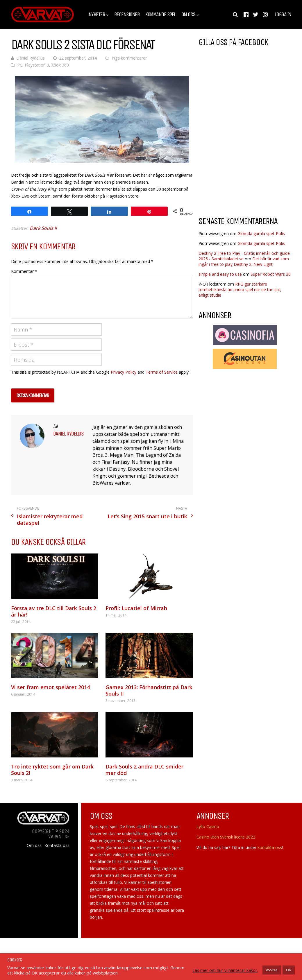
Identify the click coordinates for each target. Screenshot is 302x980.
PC (20, 65)
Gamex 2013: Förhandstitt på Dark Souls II (149, 690)
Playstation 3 (37, 65)
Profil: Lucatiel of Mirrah (136, 608)
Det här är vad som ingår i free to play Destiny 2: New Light (244, 261)
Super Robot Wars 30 (271, 274)
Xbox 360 (60, 65)
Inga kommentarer (129, 58)
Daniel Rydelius (31, 58)
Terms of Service (162, 372)
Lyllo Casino (208, 826)
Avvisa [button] (272, 970)
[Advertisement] (247, 165)
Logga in (283, 15)
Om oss (188, 15)
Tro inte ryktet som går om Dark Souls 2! (52, 770)
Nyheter (97, 15)
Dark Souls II (43, 228)
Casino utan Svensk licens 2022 (226, 837)
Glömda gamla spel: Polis (261, 233)
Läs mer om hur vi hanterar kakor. (225, 970)
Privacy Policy (124, 372)
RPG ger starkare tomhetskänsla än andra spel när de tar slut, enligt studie (240, 290)
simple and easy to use (220, 274)
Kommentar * (24, 271)
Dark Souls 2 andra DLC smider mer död (144, 770)
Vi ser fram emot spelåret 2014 (50, 687)
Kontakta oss (57, 845)
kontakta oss (270, 847)
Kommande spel (160, 15)
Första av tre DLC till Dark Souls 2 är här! (54, 611)
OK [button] (289, 970)
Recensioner (127, 15)
